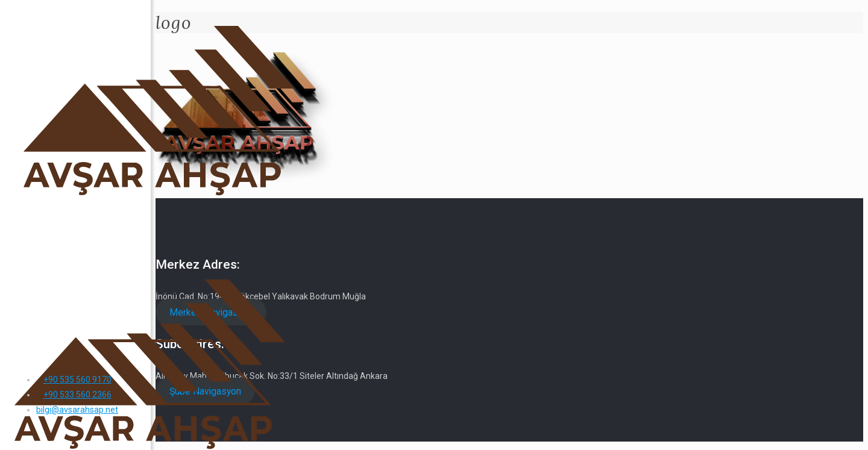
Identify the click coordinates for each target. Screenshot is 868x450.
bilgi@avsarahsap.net (77, 410)
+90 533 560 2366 (77, 395)
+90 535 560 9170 (77, 380)
